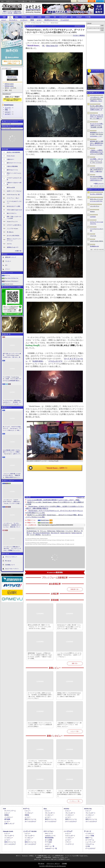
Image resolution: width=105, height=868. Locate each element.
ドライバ (8, 269)
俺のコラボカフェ (12, 213)
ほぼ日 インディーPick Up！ (14, 191)
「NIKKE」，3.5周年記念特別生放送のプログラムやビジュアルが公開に (97, 152)
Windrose (92, 211)
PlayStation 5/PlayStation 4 (12, 281)
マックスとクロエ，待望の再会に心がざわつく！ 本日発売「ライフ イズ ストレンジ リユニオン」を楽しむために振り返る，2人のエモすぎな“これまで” (12, 402)
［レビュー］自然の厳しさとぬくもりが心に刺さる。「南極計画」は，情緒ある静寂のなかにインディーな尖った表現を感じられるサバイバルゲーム (12, 476)
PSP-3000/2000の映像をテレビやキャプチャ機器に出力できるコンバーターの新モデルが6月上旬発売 (97, 179)
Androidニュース (50, 836)
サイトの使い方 (22, 1)
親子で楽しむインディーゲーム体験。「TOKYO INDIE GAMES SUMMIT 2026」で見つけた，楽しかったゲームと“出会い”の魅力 (12, 355)
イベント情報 (90, 836)
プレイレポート (13, 20)
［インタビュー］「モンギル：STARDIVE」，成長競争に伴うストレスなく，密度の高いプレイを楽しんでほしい (12, 525)
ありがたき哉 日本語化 (13, 236)
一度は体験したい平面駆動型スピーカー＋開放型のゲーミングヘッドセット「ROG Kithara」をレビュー (69, 725)
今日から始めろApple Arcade (14, 210)
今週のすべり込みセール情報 (14, 184)
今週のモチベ (10, 159)
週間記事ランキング (11, 257)
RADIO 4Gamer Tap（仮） (14, 195)
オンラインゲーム (10, 811)
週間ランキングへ (99, 184)
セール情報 (49, 840)
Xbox (16, 17)
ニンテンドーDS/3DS (30, 831)
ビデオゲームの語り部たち (14, 225)
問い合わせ (32, 1)
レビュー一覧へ (75, 731)
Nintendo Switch (9, 284)
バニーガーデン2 (95, 206)
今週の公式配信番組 (12, 166)
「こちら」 (62, 857)
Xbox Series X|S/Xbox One (12, 278)
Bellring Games (9, 84)
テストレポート (70, 836)
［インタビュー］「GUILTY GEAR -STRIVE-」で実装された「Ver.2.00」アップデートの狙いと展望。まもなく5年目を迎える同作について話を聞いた (12, 502)
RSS (2, 1)
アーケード (88, 831)
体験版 (32, 20)
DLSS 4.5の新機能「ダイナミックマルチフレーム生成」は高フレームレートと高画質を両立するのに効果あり (40, 725)
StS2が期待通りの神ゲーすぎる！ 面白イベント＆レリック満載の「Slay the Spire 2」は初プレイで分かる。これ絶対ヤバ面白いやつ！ (12, 452)
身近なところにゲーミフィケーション (14, 240)
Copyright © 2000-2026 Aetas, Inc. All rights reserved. (52, 866)
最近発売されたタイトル (51, 20)
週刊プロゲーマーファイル (14, 163)
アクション (43, 531)
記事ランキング (9, 824)
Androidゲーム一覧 (51, 848)
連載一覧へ (19, 251)
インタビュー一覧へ (75, 801)
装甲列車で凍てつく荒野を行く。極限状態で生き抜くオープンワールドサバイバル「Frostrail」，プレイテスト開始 (97, 143)
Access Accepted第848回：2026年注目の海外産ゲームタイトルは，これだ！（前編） (54, 500)
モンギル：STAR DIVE (96, 194)
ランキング (100, 1)
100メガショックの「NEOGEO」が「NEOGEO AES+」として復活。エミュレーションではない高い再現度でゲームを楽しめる (97, 117)
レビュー (4, 20)
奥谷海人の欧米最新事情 (14, 152)
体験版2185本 (17, 13)
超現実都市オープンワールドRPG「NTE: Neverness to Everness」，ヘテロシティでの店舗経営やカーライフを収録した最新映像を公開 (97, 134)
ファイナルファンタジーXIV (97, 230)
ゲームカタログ (65, 20)
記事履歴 (92, 1)
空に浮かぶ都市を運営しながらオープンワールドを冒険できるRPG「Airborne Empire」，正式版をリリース (97, 108)
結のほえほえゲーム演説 (14, 206)
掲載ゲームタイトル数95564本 (12, 11)
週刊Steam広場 (11, 188)
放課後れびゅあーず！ (13, 247)
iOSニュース (49, 833)
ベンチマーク (70, 844)
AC (72, 17)
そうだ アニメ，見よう (13, 198)
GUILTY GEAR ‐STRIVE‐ (97, 241)
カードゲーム (90, 840)
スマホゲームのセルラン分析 (14, 179)
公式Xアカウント (11, 1)
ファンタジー (69, 531)
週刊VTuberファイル (12, 170)
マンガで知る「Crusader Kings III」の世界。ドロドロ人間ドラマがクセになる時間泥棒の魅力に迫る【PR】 (12, 379)
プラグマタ (93, 236)
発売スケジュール (30, 819)
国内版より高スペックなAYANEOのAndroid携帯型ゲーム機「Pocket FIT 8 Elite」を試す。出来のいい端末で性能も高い (69, 695)
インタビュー (24, 20)
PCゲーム (7, 275)
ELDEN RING (38, 361)
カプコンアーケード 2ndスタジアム (96, 223)
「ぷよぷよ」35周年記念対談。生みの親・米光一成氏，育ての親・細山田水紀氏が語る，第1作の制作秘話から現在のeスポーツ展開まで (69, 793)
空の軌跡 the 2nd (94, 246)
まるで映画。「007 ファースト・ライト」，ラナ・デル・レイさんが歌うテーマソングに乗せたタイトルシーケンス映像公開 (97, 161)
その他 (88, 846)
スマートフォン (49, 831)
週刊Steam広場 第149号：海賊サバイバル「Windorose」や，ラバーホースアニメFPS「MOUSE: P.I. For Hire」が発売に (39, 627)
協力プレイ (77, 531)
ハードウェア (63, 17)
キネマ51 (9, 244)
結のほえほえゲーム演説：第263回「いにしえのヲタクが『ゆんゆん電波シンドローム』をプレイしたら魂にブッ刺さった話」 (69, 627)
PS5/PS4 (24, 17)
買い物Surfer (10, 232)
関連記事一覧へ (81, 498)
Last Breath (93, 217)
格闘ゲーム (89, 838)
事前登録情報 (49, 838)
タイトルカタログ (30, 821)
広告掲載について (10, 565)
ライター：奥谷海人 (79, 35)
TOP (4, 17)
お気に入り (83, 1)
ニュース (8, 108)
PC (10, 17)
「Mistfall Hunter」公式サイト (56, 468)
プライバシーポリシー (11, 557)
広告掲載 (64, 864)
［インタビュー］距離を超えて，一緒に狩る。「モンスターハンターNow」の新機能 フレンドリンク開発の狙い (12, 549)
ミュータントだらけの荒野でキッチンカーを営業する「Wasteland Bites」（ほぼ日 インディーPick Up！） (69, 655)
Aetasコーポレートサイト (12, 569)
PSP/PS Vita (88, 809)
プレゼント (8, 261)
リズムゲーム (90, 844)
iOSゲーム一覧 (50, 846)
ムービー (39, 20)
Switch (32, 17)
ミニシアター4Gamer (12, 229)
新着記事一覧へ (75, 589)
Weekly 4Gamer (11, 156)
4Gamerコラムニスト (12, 221)
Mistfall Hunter (12, 77)
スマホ (39, 17)
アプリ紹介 (49, 842)
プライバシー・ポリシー (53, 864)
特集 (6, 110)
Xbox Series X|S (52, 46)
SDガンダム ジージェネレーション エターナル (96, 200)
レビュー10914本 (7, 13)
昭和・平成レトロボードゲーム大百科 (14, 217)
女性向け (48, 17)
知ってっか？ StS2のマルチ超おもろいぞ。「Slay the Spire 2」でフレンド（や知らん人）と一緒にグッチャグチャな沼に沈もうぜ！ (12, 429)
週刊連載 (7, 819)
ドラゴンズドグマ (55, 361)
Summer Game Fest (65, 533)
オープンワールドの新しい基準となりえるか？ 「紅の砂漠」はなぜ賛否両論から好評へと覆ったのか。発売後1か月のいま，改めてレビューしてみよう (40, 696)
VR (55, 17)
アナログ (79, 17)
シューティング (90, 842)
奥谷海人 (35, 535)
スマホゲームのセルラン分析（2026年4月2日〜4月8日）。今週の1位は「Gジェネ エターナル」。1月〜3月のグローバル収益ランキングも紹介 (97, 170)
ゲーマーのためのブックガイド (14, 202)
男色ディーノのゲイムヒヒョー (14, 174)
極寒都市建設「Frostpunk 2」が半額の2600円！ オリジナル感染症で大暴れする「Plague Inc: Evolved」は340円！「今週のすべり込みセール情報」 (40, 656)
